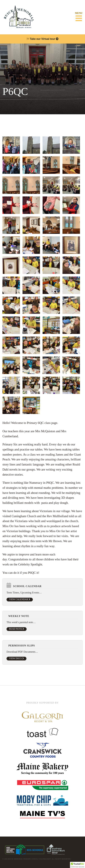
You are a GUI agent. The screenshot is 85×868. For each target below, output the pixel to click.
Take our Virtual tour (43, 39)
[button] (77, 865)
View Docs (16, 658)
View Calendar (20, 599)
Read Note (17, 629)
